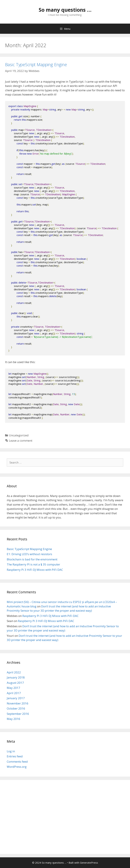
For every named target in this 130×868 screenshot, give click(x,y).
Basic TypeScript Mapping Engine (36, 64)
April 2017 (14, 693)
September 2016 (18, 714)
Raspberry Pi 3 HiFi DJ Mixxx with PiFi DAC (35, 570)
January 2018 (16, 677)
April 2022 (14, 672)
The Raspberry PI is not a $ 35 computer (33, 564)
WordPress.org (17, 767)
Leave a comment (21, 441)
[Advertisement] (65, 819)
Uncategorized (19, 435)
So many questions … (65, 10)
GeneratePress (89, 863)
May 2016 (13, 719)
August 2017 (15, 683)
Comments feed (17, 762)
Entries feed (15, 756)
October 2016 (16, 708)
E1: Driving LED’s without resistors (29, 554)
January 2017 (16, 698)
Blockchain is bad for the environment (32, 559)
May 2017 (13, 688)
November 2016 (18, 703)
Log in (11, 751)
